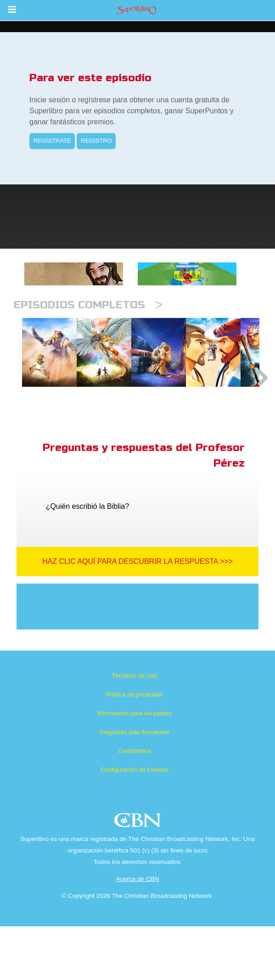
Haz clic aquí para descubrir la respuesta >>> (137, 615)
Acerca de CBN (138, 933)
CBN (139, 877)
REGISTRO (96, 141)
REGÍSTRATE (52, 141)
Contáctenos (135, 805)
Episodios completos (88, 305)
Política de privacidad (135, 748)
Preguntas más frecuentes (135, 786)
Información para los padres (134, 767)
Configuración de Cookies (135, 823)
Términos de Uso (135, 729)
